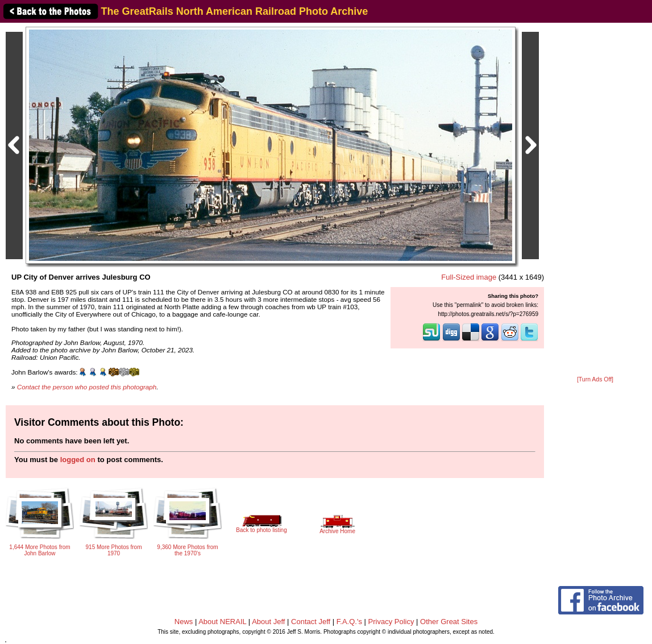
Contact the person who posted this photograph (87, 387)
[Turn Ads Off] (595, 379)
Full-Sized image (469, 277)
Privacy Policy (391, 622)
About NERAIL (222, 622)
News (184, 622)
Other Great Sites (449, 622)
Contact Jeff (311, 622)
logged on (78, 460)
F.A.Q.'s (349, 622)
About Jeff (268, 622)
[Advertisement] (595, 200)
